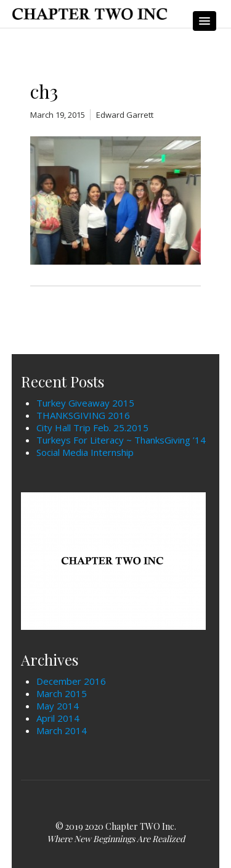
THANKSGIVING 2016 (83, 415)
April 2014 (58, 718)
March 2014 (62, 730)
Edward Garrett (125, 115)
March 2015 (62, 693)
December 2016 (71, 681)
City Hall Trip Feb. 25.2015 (92, 428)
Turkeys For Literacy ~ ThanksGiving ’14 (121, 440)
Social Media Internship (85, 452)
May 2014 (58, 706)
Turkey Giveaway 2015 (85, 403)
